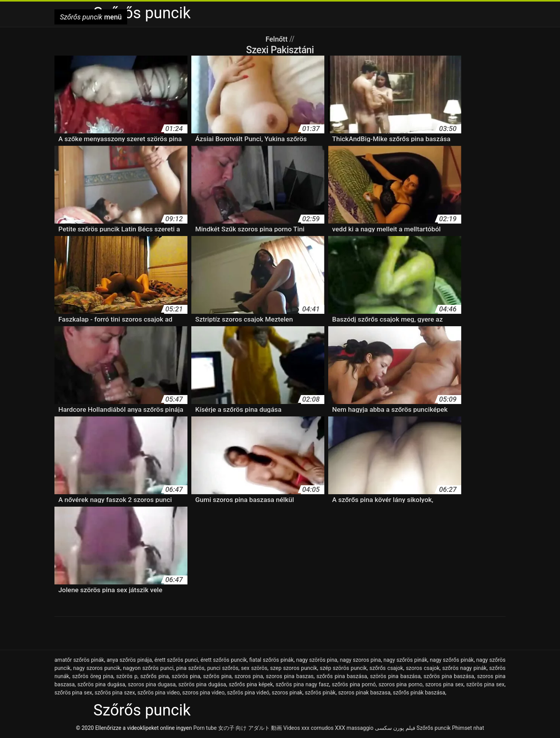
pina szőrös (190, 668)
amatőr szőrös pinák (79, 660)
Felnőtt (277, 39)
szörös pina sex (485, 684)
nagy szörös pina (317, 660)
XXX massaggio (354, 728)
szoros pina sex (444, 684)
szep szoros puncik (293, 668)
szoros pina (249, 676)
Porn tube (205, 728)
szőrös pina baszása (449, 676)
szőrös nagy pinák (464, 668)
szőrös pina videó (248, 693)
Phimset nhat (468, 728)
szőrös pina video (158, 693)
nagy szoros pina (360, 660)
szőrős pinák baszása (419, 693)
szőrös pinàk (320, 693)
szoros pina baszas (290, 676)
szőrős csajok (386, 668)
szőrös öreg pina (93, 676)
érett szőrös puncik (223, 660)
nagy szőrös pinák (405, 660)
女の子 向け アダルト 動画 (250, 728)
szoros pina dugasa (152, 684)
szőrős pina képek (251, 684)
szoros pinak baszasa (364, 693)
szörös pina (186, 676)
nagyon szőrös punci (148, 668)
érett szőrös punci (176, 660)
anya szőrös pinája (129, 660)
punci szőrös (223, 668)
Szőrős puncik (434, 728)
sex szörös (254, 668)
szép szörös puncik (343, 668)
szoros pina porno (400, 684)
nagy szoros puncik (97, 668)
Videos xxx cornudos (309, 728)
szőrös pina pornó (354, 684)
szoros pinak (287, 693)
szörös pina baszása (395, 676)
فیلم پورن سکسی (395, 728)
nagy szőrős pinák (452, 660)
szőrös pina (217, 676)
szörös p (127, 676)
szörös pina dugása (202, 684)
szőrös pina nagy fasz (303, 684)
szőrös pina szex (115, 693)
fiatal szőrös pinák (271, 660)
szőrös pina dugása (101, 684)
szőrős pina (155, 676)
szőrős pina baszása (342, 676)
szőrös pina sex (73, 693)
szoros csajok (423, 668)
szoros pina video (204, 693)
